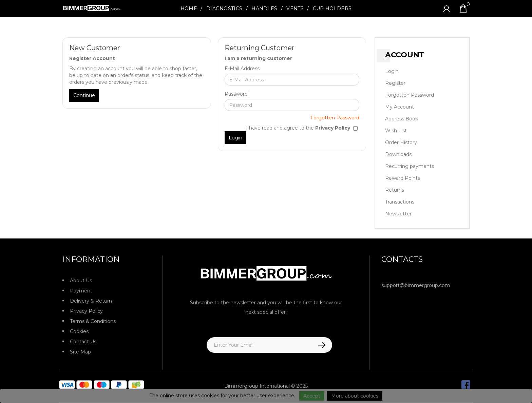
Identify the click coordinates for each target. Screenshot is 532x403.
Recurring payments (410, 166)
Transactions (400, 202)
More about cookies (355, 396)
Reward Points (403, 178)
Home (189, 8)
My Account (400, 107)
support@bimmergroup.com (416, 285)
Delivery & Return (91, 301)
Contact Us (83, 342)
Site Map (80, 352)
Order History (401, 142)
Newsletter (398, 214)
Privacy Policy (86, 311)
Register (395, 83)
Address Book (402, 119)
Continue (84, 95)
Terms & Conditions (93, 321)
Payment (81, 291)
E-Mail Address (242, 69)
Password (236, 94)
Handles (264, 8)
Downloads (398, 154)
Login (392, 71)
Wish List (396, 131)
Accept (312, 396)
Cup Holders (332, 8)
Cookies (79, 331)
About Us (81, 281)
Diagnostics (224, 8)
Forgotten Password (335, 118)
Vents (295, 8)
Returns (395, 190)
